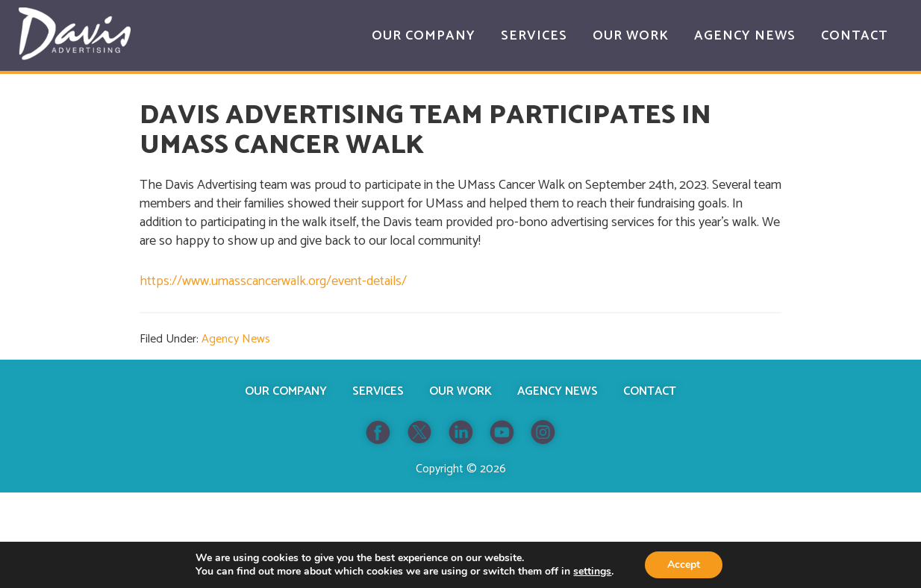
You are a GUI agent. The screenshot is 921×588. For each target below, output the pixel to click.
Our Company (286, 391)
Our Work (460, 391)
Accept (684, 564)
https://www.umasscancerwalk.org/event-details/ (273, 281)
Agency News (236, 339)
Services (378, 391)
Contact (650, 391)
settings (592, 572)
